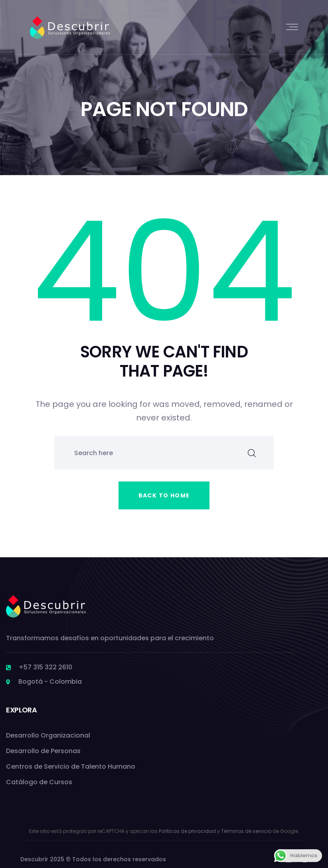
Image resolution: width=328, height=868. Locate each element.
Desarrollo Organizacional (48, 735)
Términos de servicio (246, 831)
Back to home (164, 495)
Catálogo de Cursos (39, 782)
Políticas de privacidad (187, 831)
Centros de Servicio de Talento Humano (71, 766)
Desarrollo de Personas (43, 751)
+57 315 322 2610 (45, 667)
